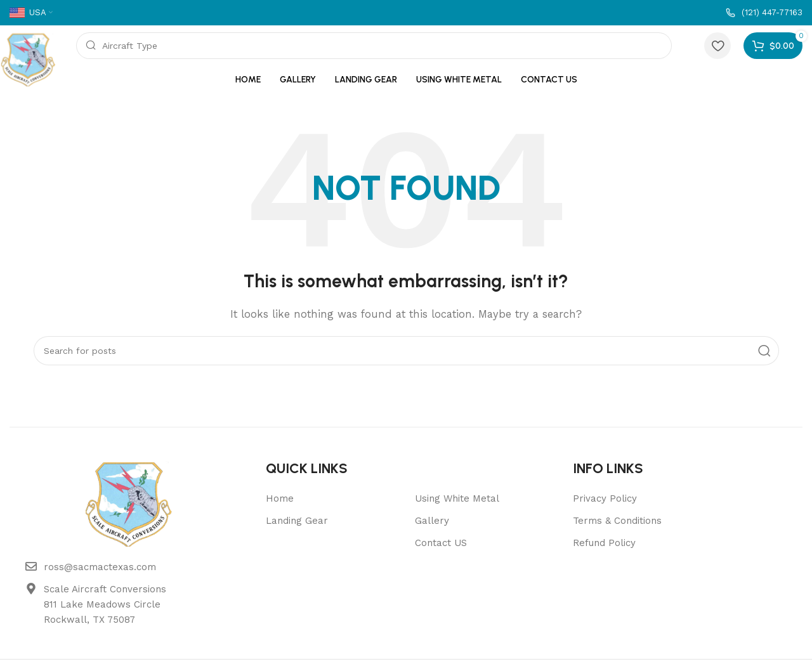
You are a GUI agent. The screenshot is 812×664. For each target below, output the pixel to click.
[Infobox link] (764, 13)
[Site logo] (29, 58)
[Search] (374, 46)
